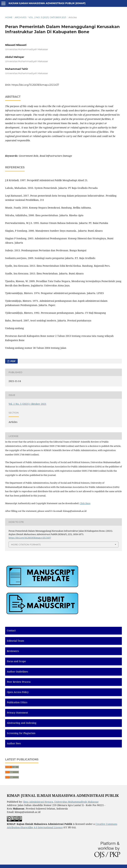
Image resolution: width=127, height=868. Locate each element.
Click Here (85, 503)
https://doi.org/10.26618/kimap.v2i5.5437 (35, 85)
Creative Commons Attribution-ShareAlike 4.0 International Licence (62, 826)
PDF (13, 361)
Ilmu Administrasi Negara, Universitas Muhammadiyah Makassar (61, 802)
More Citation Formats (26, 545)
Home (9, 17)
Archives (21, 17)
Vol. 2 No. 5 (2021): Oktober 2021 (47, 17)
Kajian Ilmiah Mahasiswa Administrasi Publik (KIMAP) (47, 3)
